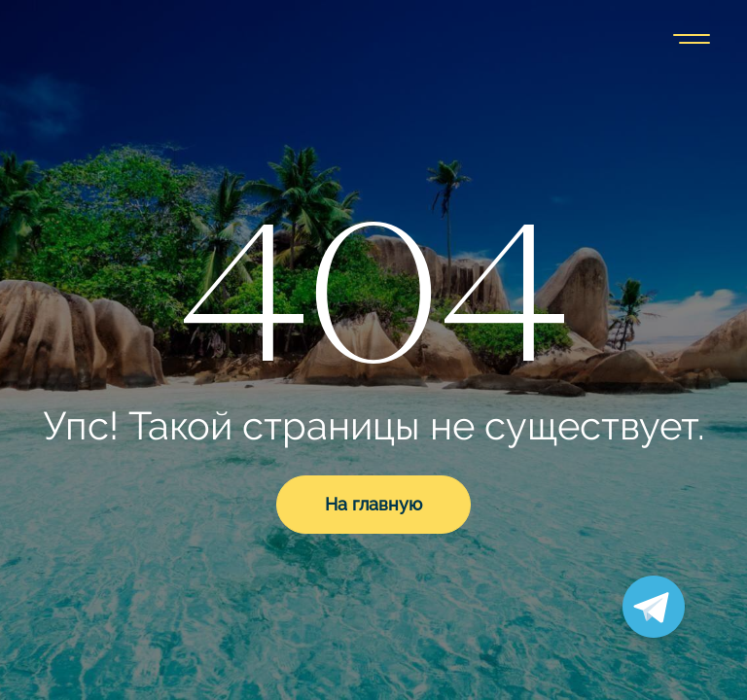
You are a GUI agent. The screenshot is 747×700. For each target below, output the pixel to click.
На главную (373, 504)
